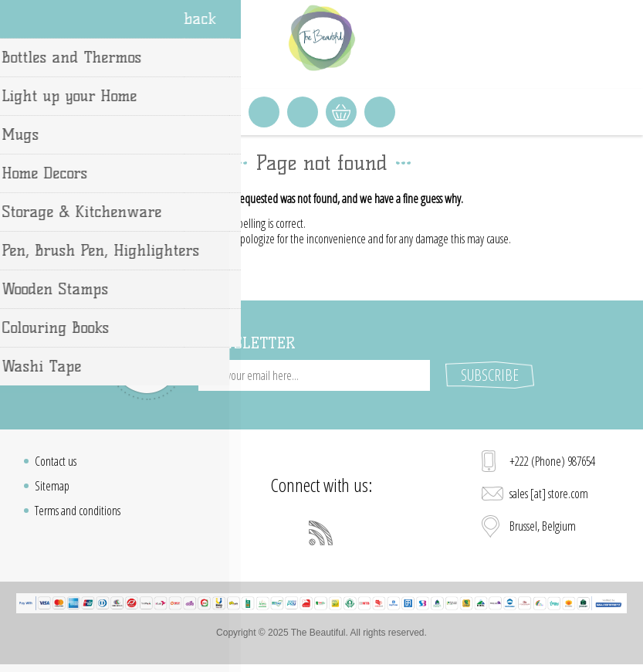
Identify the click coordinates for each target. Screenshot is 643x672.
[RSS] (321, 533)
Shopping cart (341, 112)
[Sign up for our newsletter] (314, 375)
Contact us (56, 461)
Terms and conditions (78, 511)
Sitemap (52, 486)
